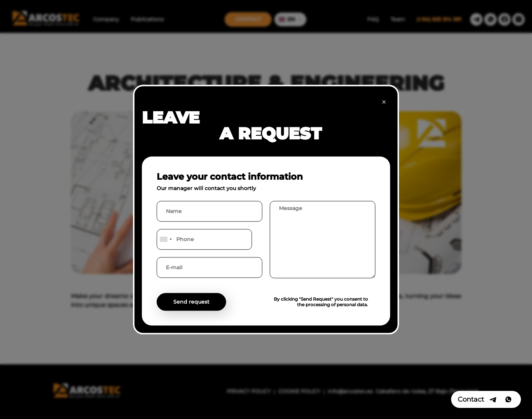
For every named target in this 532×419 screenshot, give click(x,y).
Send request (191, 302)
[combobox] (166, 239)
